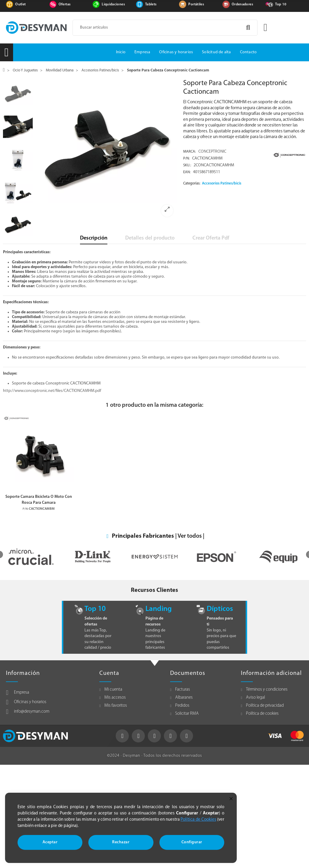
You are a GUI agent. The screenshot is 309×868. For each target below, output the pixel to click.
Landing (159, 609)
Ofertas (65, 4)
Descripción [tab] (94, 238)
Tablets (151, 4)
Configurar (192, 842)
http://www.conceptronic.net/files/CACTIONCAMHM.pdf (52, 391)
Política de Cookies (198, 820)
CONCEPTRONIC (212, 152)
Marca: (190, 152)
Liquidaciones (113, 4)
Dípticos (220, 609)
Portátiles (196, 4)
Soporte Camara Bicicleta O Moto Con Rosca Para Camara (39, 500)
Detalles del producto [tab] (150, 238)
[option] (107, 150)
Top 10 (281, 4)
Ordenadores (242, 4)
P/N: (186, 159)
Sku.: (187, 165)
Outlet (20, 4)
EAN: (187, 172)
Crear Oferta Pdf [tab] (211, 238)
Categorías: (192, 184)
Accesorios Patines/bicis (222, 183)
